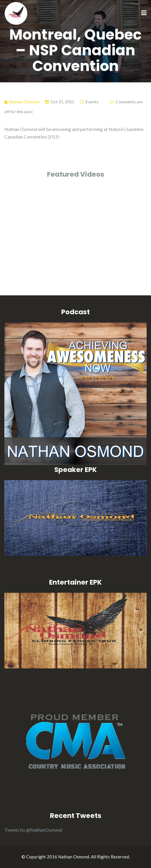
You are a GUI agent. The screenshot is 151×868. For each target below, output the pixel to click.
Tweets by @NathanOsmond (33, 830)
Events (92, 102)
